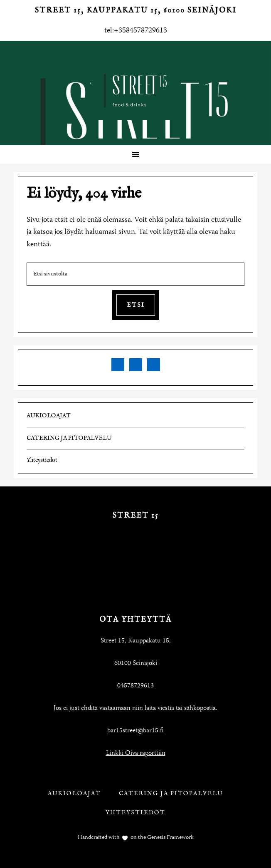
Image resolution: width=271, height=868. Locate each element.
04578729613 (135, 686)
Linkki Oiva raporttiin (136, 754)
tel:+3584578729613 (136, 31)
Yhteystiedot (42, 460)
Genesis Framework (170, 838)
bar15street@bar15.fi (135, 731)
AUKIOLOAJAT (49, 416)
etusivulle (226, 220)
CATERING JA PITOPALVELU (69, 438)
